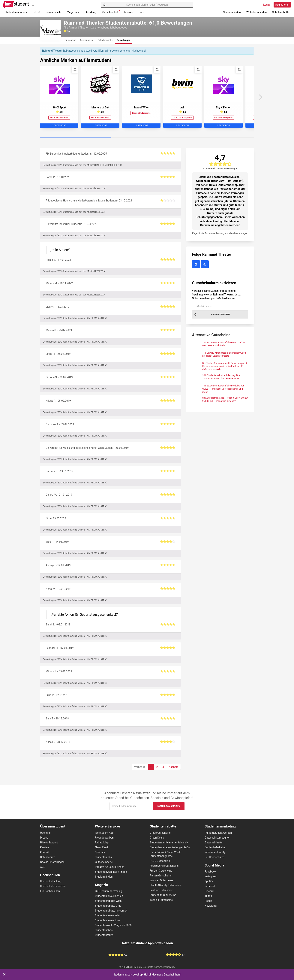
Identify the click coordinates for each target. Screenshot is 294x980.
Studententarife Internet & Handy (169, 842)
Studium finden (232, 12)
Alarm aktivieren (212, 314)
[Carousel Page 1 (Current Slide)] (76, 138)
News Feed (102, 847)
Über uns (45, 833)
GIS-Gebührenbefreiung (109, 891)
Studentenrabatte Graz (108, 906)
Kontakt (45, 852)
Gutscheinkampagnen (217, 838)
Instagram (211, 876)
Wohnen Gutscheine (161, 880)
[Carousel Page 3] (218, 138)
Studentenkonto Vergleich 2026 (113, 925)
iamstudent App (104, 833)
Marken (129, 12)
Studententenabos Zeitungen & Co (170, 847)
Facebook (210, 872)
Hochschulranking (51, 881)
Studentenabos (104, 930)
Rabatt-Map (102, 842)
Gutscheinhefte (104, 862)
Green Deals (157, 838)
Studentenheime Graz (108, 920)
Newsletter (211, 906)
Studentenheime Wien (108, 915)
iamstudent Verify (215, 852)
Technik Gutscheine (161, 900)
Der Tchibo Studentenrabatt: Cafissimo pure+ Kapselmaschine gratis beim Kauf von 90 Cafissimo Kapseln (225, 366)
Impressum (169, 967)
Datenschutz (47, 857)
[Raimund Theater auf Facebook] (196, 265)
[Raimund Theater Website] (205, 265)
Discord (209, 891)
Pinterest (210, 886)
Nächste (173, 767)
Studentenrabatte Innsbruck (111, 911)
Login (267, 5)
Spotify (209, 881)
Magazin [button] (74, 12)
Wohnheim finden (256, 12)
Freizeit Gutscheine (161, 871)
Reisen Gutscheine (161, 876)
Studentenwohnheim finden (111, 872)
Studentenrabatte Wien (108, 901)
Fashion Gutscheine (161, 890)
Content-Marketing (216, 847)
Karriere (45, 847)
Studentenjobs (103, 857)
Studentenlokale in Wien (109, 896)
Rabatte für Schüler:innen (110, 867)
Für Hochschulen (50, 891)
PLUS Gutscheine (160, 861)
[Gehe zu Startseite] (16, 5)
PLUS (37, 12)
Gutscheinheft (111, 12)
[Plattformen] (33, 5)
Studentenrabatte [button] (16, 12)
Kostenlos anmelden (168, 806)
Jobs (142, 12)
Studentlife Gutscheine (163, 895)
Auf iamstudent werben (218, 833)
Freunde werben (104, 838)
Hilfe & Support (49, 842)
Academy (91, 12)
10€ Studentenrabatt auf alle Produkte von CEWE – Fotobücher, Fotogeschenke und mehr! (223, 389)
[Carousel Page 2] (147, 138)
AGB (43, 867)
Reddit (208, 901)
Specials (100, 852)
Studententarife (104, 935)
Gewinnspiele (53, 12)
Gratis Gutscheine (160, 833)
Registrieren (282, 5)
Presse (44, 838)
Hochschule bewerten (53, 886)
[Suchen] (104, 5)
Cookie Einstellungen (52, 862)
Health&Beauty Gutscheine (165, 885)
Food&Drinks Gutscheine (164, 866)
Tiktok (208, 896)
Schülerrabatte (281, 12)
